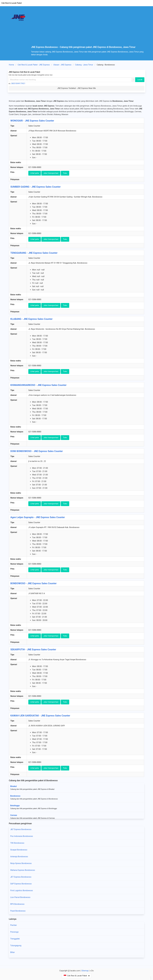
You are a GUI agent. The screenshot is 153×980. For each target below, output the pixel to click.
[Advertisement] (88, 28)
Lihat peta (35, 173)
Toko (65, 173)
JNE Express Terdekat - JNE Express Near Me (76, 88)
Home (11, 65)
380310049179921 (18, 83)
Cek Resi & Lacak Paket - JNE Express (34, 65)
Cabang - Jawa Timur (84, 65)
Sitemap (85, 971)
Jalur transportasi (51, 173)
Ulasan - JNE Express (62, 65)
